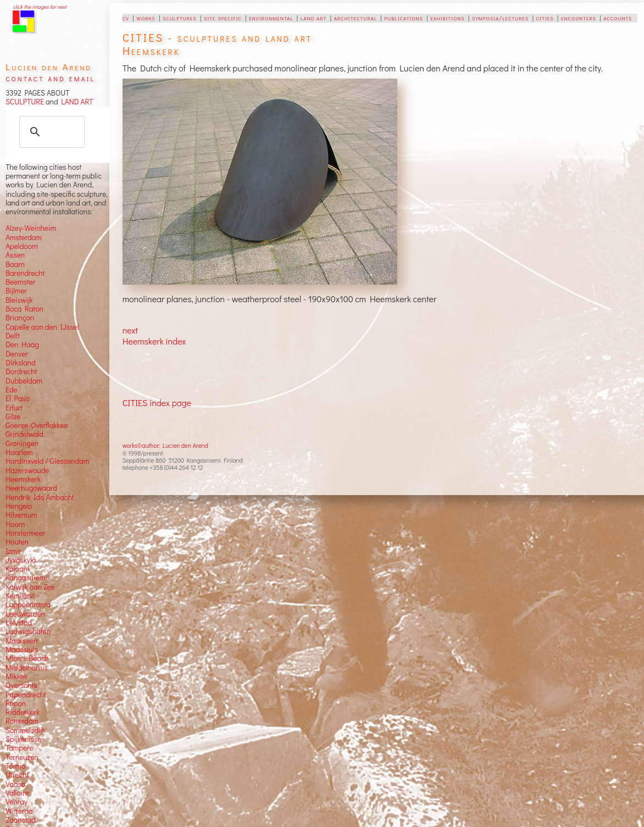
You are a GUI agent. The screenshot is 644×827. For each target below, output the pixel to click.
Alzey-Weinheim (31, 228)
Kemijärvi (20, 596)
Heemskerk (23, 479)
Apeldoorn (22, 246)
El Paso (18, 398)
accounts (618, 18)
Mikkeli (16, 676)
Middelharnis (27, 668)
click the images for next (39, 7)
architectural (356, 18)
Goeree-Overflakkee (37, 425)
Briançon (20, 318)
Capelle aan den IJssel (42, 327)
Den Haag (22, 345)
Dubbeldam (24, 381)
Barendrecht (25, 273)
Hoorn (15, 524)
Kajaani (18, 569)
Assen (15, 255)
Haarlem (19, 452)
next (130, 330)
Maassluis (22, 650)
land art (313, 18)
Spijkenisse (24, 739)
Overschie (21, 685)
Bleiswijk (19, 300)
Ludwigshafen (28, 631)
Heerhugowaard (31, 488)
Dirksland (21, 363)
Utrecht (17, 775)
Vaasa (15, 784)
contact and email (50, 78)
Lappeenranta (28, 604)
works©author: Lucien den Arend (165, 445)
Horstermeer (25, 533)
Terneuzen (22, 757)
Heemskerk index (154, 341)
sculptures (179, 18)
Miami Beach (27, 658)
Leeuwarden (25, 614)
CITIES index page (157, 403)
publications (403, 18)
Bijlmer (16, 291)
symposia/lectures (500, 18)
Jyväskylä (21, 560)
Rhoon (16, 703)
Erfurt (14, 408)
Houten (17, 542)
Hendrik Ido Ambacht (40, 497)
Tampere (20, 748)
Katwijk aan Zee (30, 587)
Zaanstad (21, 820)
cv (126, 18)
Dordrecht (21, 371)
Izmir (13, 551)
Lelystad (19, 623)
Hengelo (19, 506)
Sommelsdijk (25, 730)
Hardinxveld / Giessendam (47, 461)
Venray (16, 802)
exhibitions (447, 18)
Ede (12, 390)
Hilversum (21, 515)
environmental (271, 18)
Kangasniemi (26, 578)
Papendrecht (26, 695)
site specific (223, 18)
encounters (579, 18)
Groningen (22, 443)
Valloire (17, 793)
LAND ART (76, 102)
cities (545, 18)
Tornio (15, 766)
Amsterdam (24, 237)
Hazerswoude (27, 470)
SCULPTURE (25, 102)
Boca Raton (24, 309)
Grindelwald (24, 434)
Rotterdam (22, 721)
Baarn (15, 264)
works (146, 18)
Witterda (19, 811)
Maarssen (21, 641)
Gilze (13, 417)
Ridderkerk (23, 712)
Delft (13, 336)
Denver (17, 354)
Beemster (20, 282)
